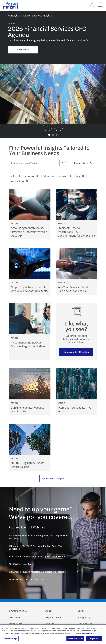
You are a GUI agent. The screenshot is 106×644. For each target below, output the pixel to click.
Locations (50, 623)
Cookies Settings (10, 638)
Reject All (94, 638)
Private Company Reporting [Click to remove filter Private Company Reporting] (57, 176)
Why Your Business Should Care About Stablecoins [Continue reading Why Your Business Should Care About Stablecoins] (73, 289)
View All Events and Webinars (27, 579)
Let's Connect (15, 617)
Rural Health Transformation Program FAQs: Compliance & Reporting (45, 537)
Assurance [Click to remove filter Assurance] (32, 176)
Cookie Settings (85, 623)
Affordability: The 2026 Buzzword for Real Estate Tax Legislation (45, 547)
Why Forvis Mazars (54, 617)
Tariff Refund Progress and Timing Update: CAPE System (45, 556)
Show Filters (83, 163)
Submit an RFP (16, 623)
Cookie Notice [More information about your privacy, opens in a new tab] (88, 633)
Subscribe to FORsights (76, 352)
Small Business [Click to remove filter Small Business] (19, 181)
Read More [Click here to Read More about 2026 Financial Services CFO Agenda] (23, 49)
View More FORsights (53, 478)
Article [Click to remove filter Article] (16, 176)
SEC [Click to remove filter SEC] (80, 176)
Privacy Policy (84, 617)
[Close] (102, 628)
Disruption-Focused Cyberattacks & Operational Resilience (45, 572)
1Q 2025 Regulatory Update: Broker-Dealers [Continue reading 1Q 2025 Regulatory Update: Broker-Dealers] (28, 465)
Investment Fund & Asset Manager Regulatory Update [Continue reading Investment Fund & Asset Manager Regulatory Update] (28, 344)
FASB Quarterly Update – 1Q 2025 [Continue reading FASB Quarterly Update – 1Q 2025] (74, 409)
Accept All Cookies (75, 638)
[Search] (92, 5)
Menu (101, 5)
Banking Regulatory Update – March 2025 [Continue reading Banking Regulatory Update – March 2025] (29, 409)
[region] (53, 634)
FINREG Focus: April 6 (45, 564)
